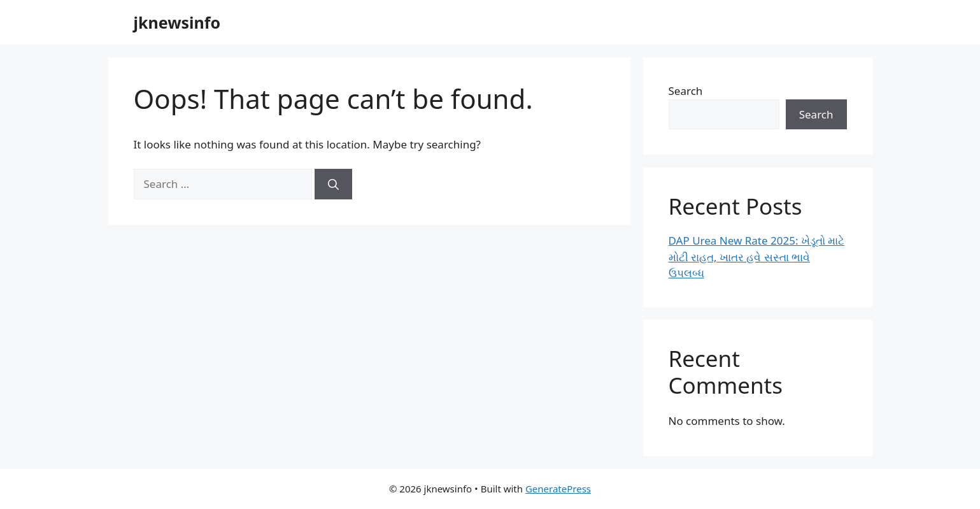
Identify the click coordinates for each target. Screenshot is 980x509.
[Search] (333, 184)
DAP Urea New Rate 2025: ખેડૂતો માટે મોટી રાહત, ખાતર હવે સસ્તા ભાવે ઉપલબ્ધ (757, 257)
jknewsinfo (177, 22)
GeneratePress (558, 489)
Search (686, 91)
